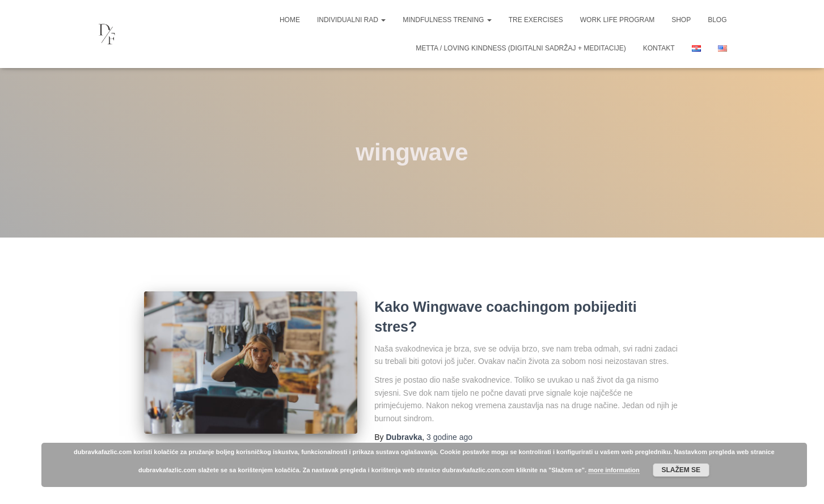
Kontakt (659, 48)
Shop (681, 20)
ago (449, 437)
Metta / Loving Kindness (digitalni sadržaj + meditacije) (521, 48)
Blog (717, 20)
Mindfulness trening (447, 20)
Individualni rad (351, 20)
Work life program (617, 20)
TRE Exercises (536, 20)
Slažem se (681, 470)
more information (614, 470)
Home (290, 20)
